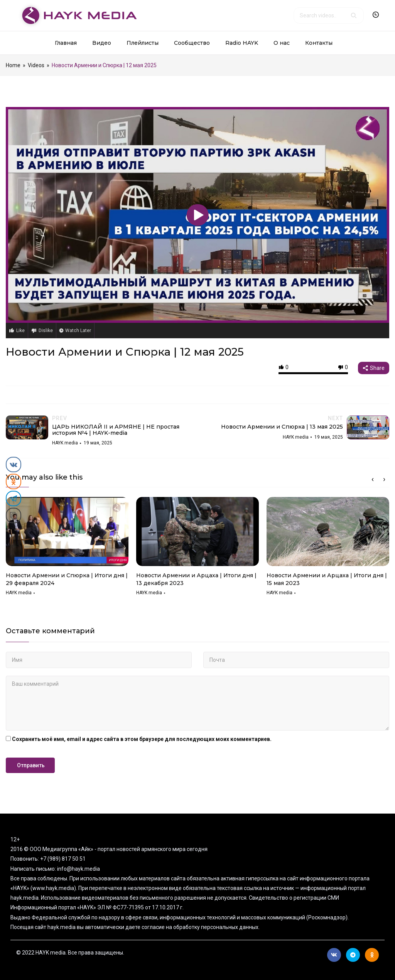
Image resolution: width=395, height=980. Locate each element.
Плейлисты (143, 43)
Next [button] (384, 480)
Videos (36, 65)
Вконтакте (334, 955)
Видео (102, 43)
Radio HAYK (242, 43)
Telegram (353, 955)
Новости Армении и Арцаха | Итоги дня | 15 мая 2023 (327, 579)
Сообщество (192, 43)
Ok (372, 955)
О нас (282, 43)
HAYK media (19, 593)
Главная (66, 43)
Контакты (319, 43)
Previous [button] (373, 480)
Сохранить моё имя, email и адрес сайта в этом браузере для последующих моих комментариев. (142, 739)
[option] (67, 549)
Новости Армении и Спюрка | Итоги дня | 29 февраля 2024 (67, 579)
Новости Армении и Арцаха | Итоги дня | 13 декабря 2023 (196, 579)
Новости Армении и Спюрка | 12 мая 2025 (125, 352)
